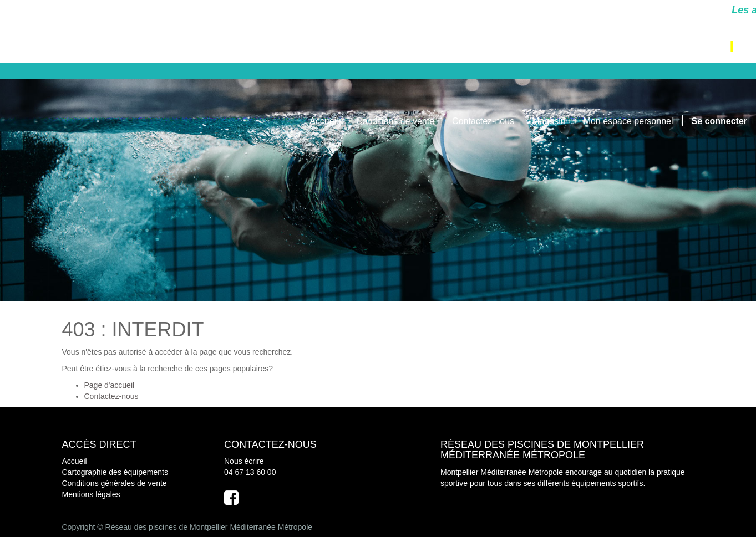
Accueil (75, 461)
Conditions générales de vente (115, 483)
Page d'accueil (110, 385)
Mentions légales (91, 494)
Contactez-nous (111, 396)
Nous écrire (244, 461)
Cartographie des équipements (115, 472)
